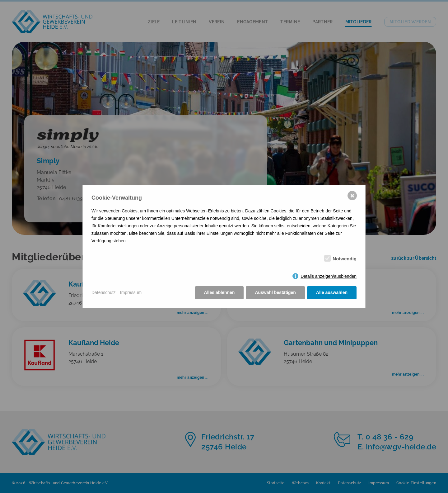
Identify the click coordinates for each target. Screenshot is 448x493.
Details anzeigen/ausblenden (329, 276)
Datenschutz (104, 292)
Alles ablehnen (219, 292)
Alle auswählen (332, 292)
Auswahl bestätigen (275, 292)
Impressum (131, 292)
